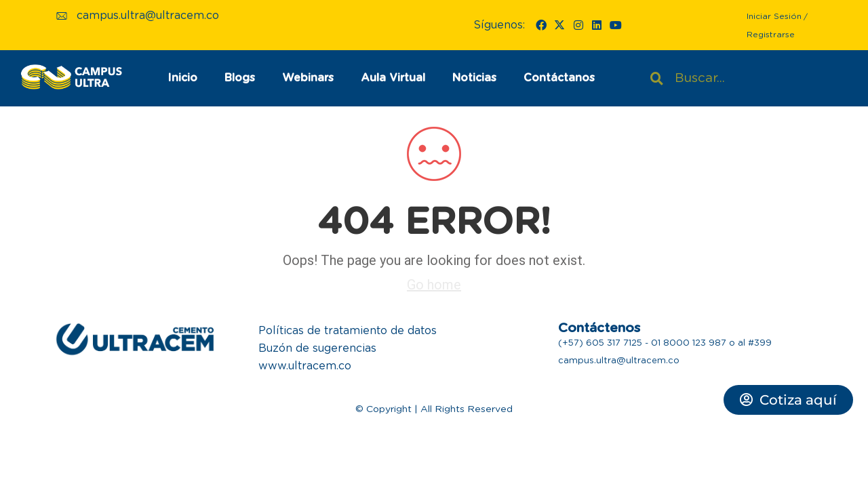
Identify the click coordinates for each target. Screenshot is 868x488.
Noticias (474, 78)
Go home (434, 285)
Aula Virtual (393, 78)
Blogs (240, 78)
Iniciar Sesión (774, 16)
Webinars (308, 78)
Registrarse (771, 35)
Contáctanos (559, 78)
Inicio (182, 78)
